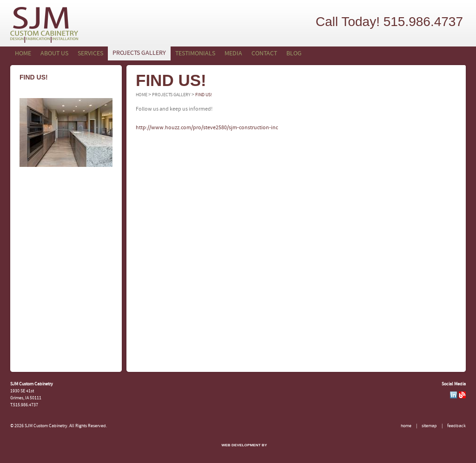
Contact (264, 54)
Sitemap (429, 426)
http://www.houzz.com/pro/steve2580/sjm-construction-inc (207, 128)
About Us (54, 54)
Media (233, 54)
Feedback (456, 426)
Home (23, 54)
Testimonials (195, 54)
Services (90, 54)
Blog (294, 54)
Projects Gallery (139, 53)
